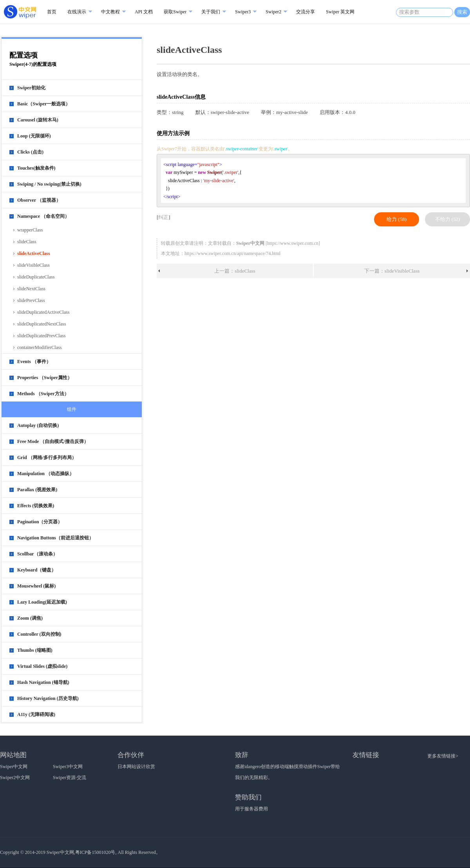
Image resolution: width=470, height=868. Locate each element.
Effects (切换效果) (36, 506)
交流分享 (305, 12)
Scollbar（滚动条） (37, 554)
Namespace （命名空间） (43, 216)
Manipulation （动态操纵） (46, 474)
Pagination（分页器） (40, 522)
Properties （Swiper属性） (45, 378)
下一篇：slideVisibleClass (392, 271)
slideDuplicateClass (36, 277)
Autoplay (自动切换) (38, 425)
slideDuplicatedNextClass (42, 324)
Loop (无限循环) (34, 136)
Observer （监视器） (39, 200)
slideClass (27, 242)
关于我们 (211, 12)
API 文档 (144, 12)
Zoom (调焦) (30, 618)
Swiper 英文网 (340, 12)
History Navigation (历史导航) (48, 698)
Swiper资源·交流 (70, 778)
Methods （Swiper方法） (43, 394)
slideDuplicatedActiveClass (43, 312)
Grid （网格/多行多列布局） (47, 458)
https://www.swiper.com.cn (293, 243)
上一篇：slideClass (235, 271)
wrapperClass (30, 230)
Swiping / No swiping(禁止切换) (49, 184)
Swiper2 (273, 12)
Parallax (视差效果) (37, 490)
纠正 (163, 217)
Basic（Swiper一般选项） (44, 104)
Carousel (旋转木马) (38, 120)
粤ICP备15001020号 (95, 852)
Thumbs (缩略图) (35, 650)
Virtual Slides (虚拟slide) (42, 666)
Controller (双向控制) (39, 634)
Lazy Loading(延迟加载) (42, 602)
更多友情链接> (443, 756)
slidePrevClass (31, 300)
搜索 (462, 12)
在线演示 (77, 12)
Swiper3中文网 (68, 767)
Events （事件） (34, 362)
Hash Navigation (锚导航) (43, 682)
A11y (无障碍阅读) (36, 714)
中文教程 (110, 12)
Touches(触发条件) (36, 168)
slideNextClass (31, 289)
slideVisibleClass (33, 265)
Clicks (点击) (30, 152)
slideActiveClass (33, 253)
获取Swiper (175, 12)
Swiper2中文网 (15, 778)
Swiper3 (243, 12)
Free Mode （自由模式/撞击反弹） (53, 441)
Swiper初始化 (31, 88)
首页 (52, 12)
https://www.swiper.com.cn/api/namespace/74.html (232, 253)
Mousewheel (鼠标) (36, 586)
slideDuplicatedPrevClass (41, 336)
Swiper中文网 (14, 767)
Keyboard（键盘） (37, 570)
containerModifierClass (39, 347)
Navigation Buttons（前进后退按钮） (55, 538)
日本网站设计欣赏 (136, 767)
